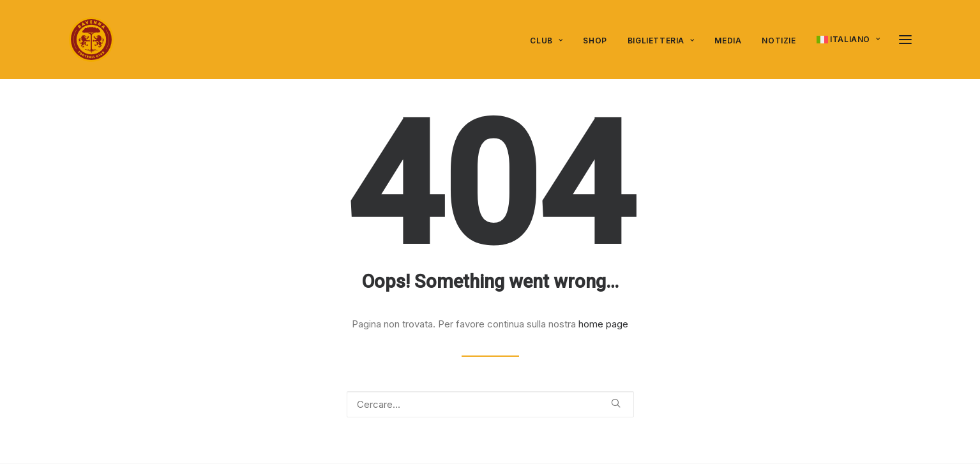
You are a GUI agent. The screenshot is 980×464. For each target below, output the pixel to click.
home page (603, 324)
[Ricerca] (490, 404)
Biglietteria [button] (661, 41)
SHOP (595, 41)
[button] (905, 40)
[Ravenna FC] (91, 40)
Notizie (779, 41)
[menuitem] (551, 41)
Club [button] (546, 41)
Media (728, 41)
